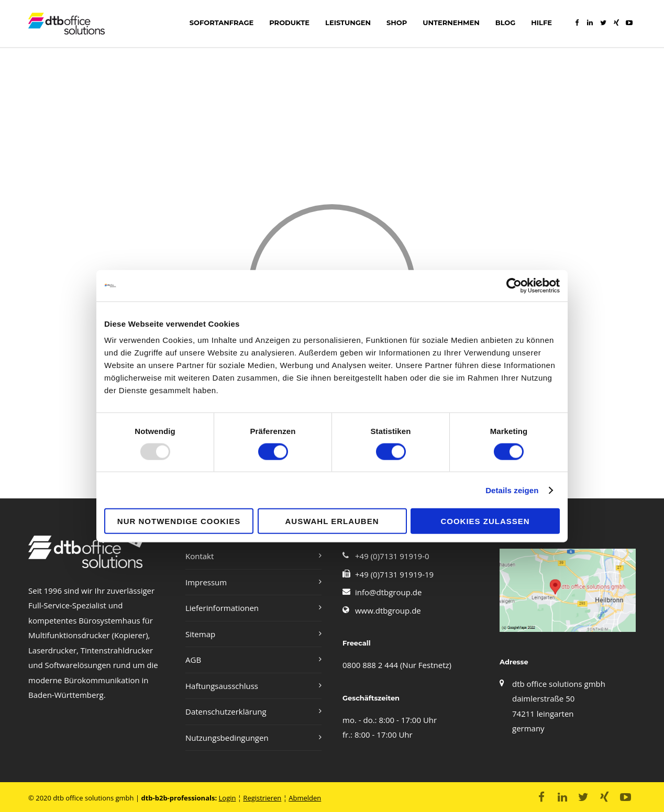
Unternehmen (451, 23)
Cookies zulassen (485, 521)
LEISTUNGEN (348, 23)
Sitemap (200, 634)
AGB (193, 660)
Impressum (206, 582)
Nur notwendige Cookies (179, 521)
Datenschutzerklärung (226, 711)
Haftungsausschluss (222, 686)
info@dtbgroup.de (388, 592)
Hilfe (541, 23)
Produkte (289, 23)
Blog (506, 23)
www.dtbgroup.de (388, 610)
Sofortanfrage (222, 23)
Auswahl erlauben (332, 521)
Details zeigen (512, 490)
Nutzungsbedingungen (227, 738)
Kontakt (200, 556)
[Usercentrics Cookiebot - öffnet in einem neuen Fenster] (514, 285)
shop (397, 23)
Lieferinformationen (222, 608)
